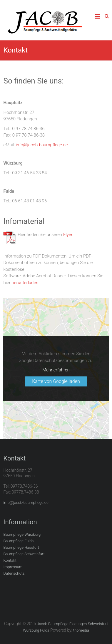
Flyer (68, 235)
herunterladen (25, 283)
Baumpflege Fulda (18, 541)
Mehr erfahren (56, 370)
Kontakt (10, 560)
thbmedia (81, 630)
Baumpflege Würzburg (22, 534)
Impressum (13, 567)
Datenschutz (14, 573)
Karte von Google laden (56, 381)
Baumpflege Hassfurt (21, 547)
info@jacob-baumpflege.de (42, 145)
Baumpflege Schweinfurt (24, 554)
